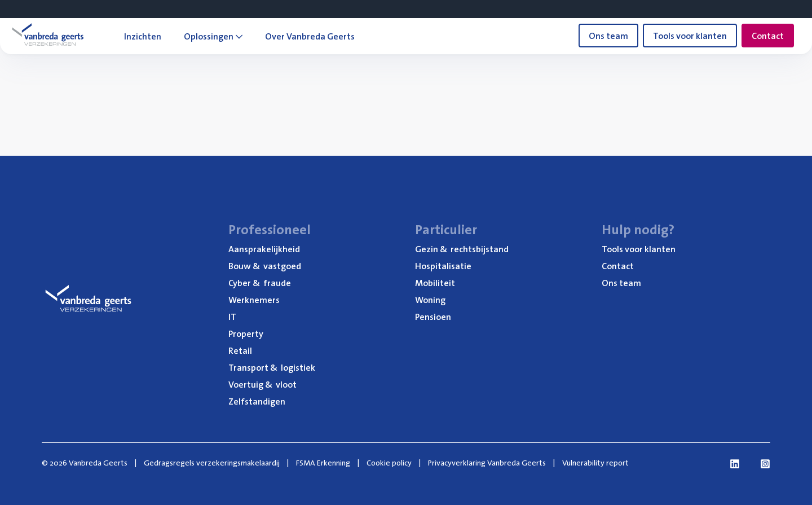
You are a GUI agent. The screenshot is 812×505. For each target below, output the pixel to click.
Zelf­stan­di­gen (257, 401)
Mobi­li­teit (435, 283)
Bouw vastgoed (265, 266)
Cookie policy (389, 463)
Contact (768, 36)
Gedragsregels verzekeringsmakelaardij (212, 463)
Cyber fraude (260, 283)
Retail (240, 350)
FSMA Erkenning (323, 463)
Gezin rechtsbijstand (462, 249)
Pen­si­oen (433, 317)
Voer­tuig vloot (262, 384)
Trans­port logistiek (272, 367)
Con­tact (618, 266)
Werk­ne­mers (254, 300)
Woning (430, 300)
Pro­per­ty (246, 333)
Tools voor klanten (690, 36)
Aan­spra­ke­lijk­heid (264, 249)
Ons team (608, 36)
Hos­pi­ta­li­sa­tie (443, 266)
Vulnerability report (595, 463)
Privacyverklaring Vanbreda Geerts (487, 463)
